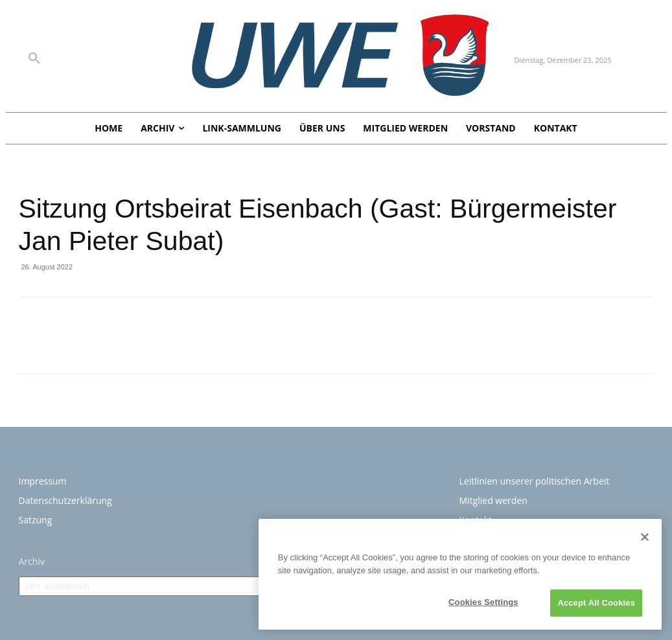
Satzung (36, 520)
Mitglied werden (493, 500)
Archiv (32, 561)
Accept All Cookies (596, 603)
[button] (34, 59)
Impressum (43, 481)
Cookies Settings (483, 602)
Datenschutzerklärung (65, 500)
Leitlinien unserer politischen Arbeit (535, 481)
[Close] (645, 537)
